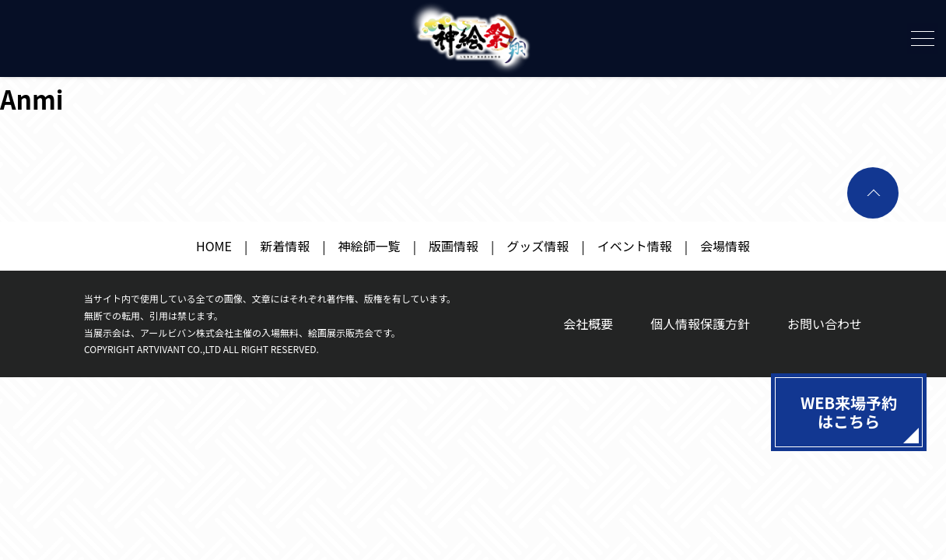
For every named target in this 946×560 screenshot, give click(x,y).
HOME (214, 246)
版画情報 (454, 246)
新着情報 (285, 246)
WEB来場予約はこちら (849, 412)
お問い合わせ (825, 324)
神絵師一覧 (370, 246)
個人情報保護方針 (700, 324)
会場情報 (725, 246)
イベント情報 (635, 246)
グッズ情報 (538, 246)
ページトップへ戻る (873, 193)
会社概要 (588, 324)
